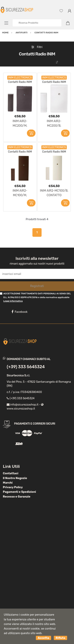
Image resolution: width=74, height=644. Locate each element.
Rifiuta (60, 638)
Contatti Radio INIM (20, 82)
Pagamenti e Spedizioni (19, 492)
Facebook (19, 312)
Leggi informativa (13, 301)
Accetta (43, 638)
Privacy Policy (13, 487)
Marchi (8, 483)
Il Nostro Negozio (15, 478)
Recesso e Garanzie (17, 497)
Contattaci (11, 473)
